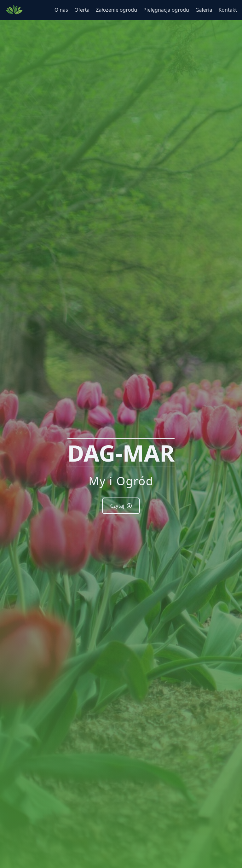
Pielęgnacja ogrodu (166, 10)
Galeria (204, 10)
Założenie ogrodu (116, 10)
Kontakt (228, 10)
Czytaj (121, 506)
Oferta (82, 10)
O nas (61, 10)
